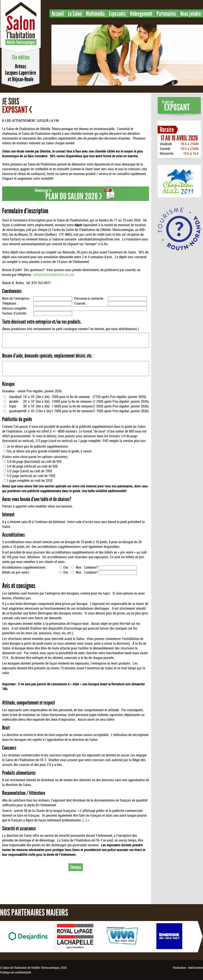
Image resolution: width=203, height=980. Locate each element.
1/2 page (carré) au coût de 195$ (29, 471)
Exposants (117, 14)
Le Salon (75, 14)
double (14, 401)
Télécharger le (75, 194)
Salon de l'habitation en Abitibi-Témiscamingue (21, 27)
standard (15, 397)
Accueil (58, 14)
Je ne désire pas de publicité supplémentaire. (38, 446)
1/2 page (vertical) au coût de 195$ (31, 476)
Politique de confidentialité (16, 972)
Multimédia (95, 14)
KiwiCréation (196, 968)
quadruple (16, 411)
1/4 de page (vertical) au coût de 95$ (32, 466)
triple (13, 406)
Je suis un (176, 106)
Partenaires (166, 14)
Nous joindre (191, 14)
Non (78, 567)
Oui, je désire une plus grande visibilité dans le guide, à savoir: (49, 451)
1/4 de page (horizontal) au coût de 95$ (34, 461)
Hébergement (141, 14)
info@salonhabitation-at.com (54, 275)
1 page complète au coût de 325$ (30, 480)
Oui (65, 567)
